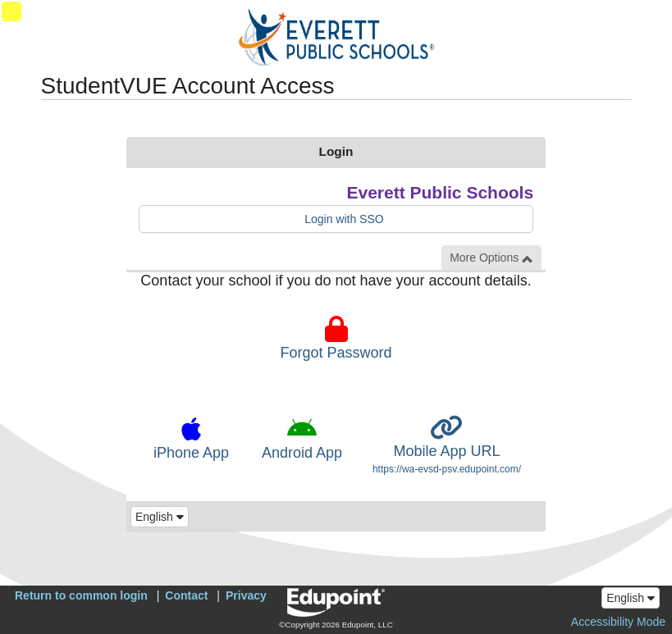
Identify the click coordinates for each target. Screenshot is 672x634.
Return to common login (81, 595)
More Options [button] (491, 258)
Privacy (246, 595)
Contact (186, 595)
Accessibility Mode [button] (618, 622)
